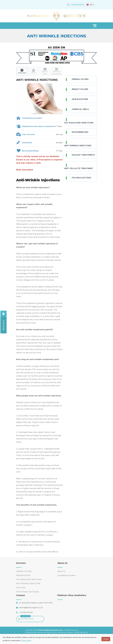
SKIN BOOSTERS (80, 99)
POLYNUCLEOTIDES (82, 178)
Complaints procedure (67, 575)
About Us (61, 571)
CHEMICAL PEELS (80, 109)
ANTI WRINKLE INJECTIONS (78, 146)
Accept (106, 639)
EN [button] (90, 5)
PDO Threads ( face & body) (27, 592)
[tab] (22, 71)
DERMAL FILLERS (80, 79)
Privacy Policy (26, 641)
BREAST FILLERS (80, 89)
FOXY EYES (21, 588)
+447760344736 (26, 618)
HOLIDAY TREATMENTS (83, 155)
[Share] (4, 325)
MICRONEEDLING (80, 132)
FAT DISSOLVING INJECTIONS (79, 123)
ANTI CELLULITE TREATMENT (79, 168)
